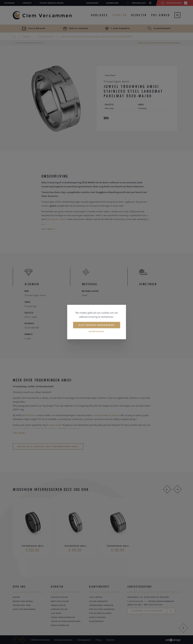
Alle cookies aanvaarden (96, 325)
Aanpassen (96, 331)
